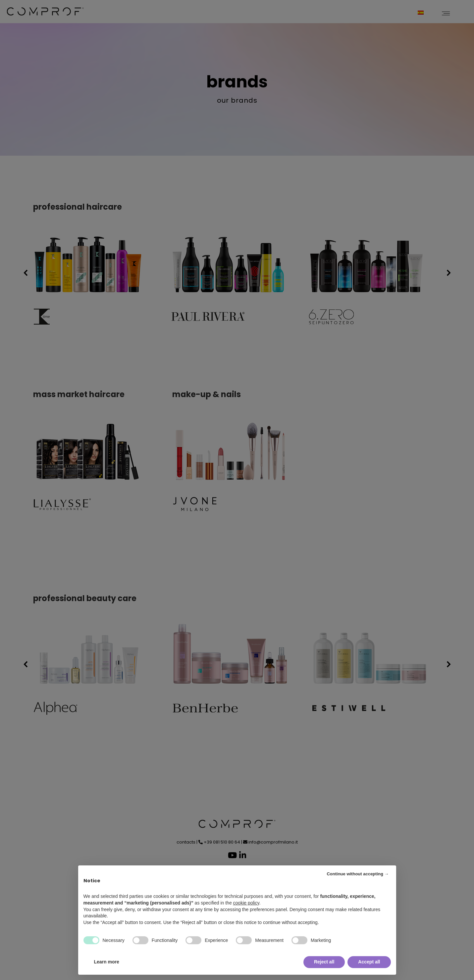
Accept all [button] (369, 962)
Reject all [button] (324, 962)
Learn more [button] (107, 962)
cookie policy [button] (246, 903)
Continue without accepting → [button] (358, 874)
